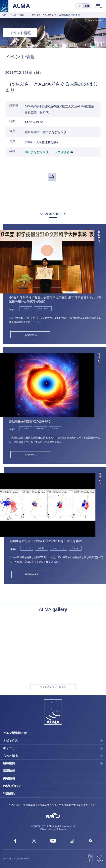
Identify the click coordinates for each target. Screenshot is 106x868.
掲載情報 (9, 778)
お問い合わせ (12, 786)
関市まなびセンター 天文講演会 (47, 152)
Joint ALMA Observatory (16, 859)
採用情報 (9, 771)
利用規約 (9, 793)
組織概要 (9, 763)
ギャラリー (10, 748)
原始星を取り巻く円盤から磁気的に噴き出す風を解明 (46, 541)
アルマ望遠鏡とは (15, 733)
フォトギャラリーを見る (53, 687)
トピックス (10, 740)
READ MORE (30, 335)
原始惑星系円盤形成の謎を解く (30, 421)
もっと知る (10, 756)
